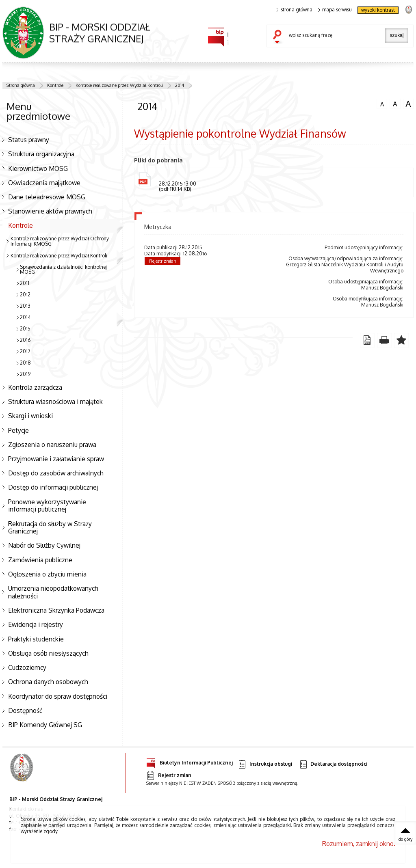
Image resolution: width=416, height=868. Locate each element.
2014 (180, 85)
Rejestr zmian (163, 261)
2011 (25, 283)
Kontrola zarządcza (35, 387)
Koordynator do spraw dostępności (58, 696)
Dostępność (25, 710)
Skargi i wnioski (30, 416)
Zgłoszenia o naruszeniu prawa (52, 445)
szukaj (279, 37)
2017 (25, 351)
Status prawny (29, 140)
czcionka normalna (382, 103)
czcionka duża (408, 104)
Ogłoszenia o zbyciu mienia (47, 574)
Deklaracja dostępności (333, 764)
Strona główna (21, 85)
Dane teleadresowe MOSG (47, 197)
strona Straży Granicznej (408, 9)
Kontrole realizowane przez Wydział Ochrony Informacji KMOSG (60, 241)
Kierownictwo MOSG (38, 168)
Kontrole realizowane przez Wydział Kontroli (119, 85)
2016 (25, 340)
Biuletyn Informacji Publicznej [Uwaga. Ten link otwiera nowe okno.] (190, 761)
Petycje (18, 430)
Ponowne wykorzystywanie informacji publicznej (47, 506)
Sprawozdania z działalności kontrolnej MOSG (63, 269)
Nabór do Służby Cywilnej (44, 545)
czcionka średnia (395, 104)
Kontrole (55, 85)
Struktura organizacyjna (41, 154)
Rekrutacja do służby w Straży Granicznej (50, 528)
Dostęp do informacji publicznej (53, 487)
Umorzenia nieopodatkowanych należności (53, 592)
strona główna (295, 10)
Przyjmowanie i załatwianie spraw (56, 459)
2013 (25, 306)
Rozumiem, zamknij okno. (359, 844)
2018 (25, 363)
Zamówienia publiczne (40, 560)
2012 (25, 295)
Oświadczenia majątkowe (44, 183)
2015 (25, 329)
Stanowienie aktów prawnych (50, 211)
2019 (25, 374)
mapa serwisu (335, 10)
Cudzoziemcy (27, 667)
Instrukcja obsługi (265, 764)
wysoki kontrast (378, 10)
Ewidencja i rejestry (36, 624)
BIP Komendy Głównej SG (45, 725)
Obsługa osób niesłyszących (48, 653)
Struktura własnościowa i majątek (55, 402)
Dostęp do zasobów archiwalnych (56, 473)
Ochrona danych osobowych (48, 682)
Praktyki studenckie (36, 639)
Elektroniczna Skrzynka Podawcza (56, 610)
